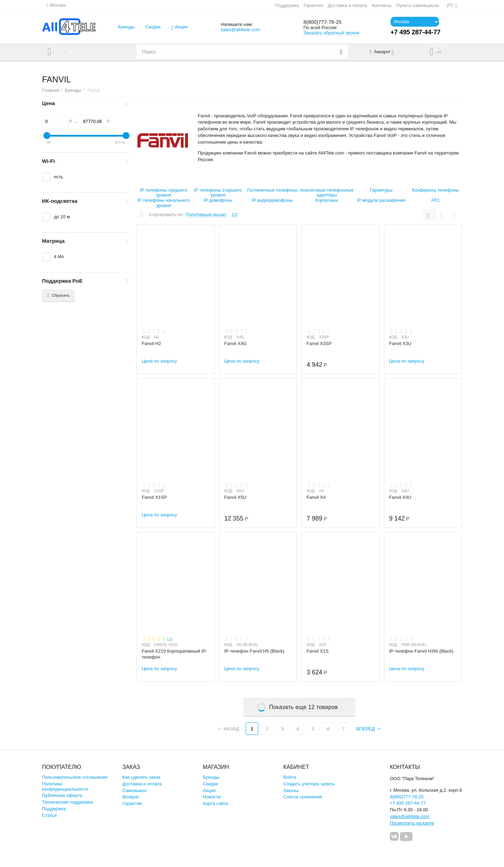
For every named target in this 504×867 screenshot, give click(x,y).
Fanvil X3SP (319, 343)
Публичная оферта (62, 795)
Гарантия (313, 5)
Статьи (49, 815)
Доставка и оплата (347, 5)
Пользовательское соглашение (75, 777)
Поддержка (287, 5)
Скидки (153, 27)
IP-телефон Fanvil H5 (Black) (254, 651)
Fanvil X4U (400, 497)
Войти (289, 777)
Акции (181, 27)
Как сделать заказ (141, 777)
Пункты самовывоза (417, 5)
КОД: (146, 337)
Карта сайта (216, 803)
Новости (212, 797)
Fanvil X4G (236, 343)
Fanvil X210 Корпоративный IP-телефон (174, 654)
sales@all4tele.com (240, 30)
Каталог (71, 52)
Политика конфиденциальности (65, 786)
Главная (51, 90)
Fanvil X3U (400, 343)
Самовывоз (135, 790)
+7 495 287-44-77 (408, 803)
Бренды (126, 27)
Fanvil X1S (318, 651)
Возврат (131, 797)
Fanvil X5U (236, 497)
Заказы (291, 790)
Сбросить (58, 296)
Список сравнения (303, 797)
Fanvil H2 (151, 343)
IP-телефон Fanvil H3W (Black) (421, 651)
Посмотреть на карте (412, 823)
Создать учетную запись (309, 784)
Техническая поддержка (67, 802)
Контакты (381, 5)
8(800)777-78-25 (327, 22)
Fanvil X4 (316, 497)
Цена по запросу (159, 361)
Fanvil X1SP (154, 497)
